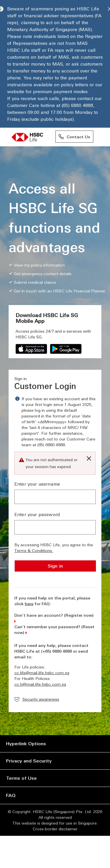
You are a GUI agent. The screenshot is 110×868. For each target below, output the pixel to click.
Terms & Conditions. (34, 550)
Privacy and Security (29, 761)
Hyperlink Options (26, 743)
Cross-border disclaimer (55, 829)
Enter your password (37, 514)
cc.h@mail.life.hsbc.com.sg (40, 684)
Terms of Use (21, 778)
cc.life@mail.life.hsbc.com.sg (42, 672)
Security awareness (41, 699)
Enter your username (37, 484)
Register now (79, 615)
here (29, 603)
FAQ (11, 795)
